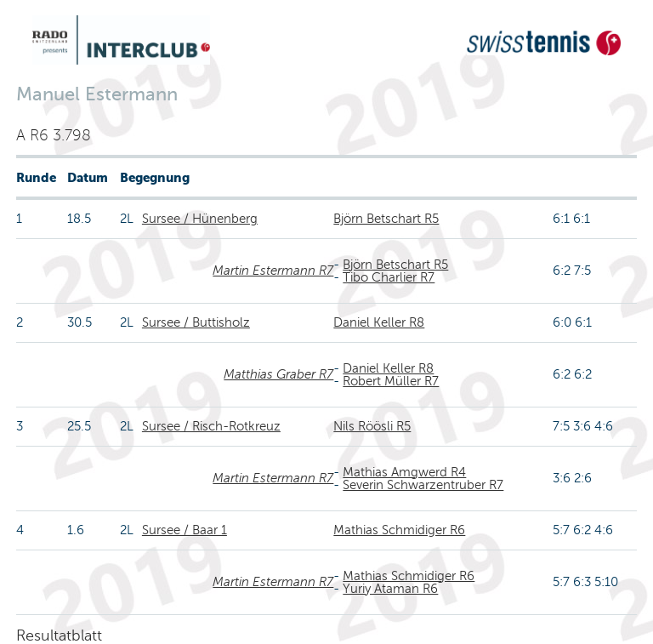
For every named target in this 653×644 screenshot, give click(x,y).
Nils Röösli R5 (372, 426)
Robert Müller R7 (391, 381)
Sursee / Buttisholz (196, 322)
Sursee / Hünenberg (200, 219)
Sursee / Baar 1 (185, 530)
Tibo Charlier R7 (389, 277)
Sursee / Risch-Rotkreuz (211, 426)
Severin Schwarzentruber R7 (423, 485)
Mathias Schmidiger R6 (399, 530)
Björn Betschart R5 (386, 219)
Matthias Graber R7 (278, 374)
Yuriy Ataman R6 (390, 589)
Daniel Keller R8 (379, 322)
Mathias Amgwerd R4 (404, 472)
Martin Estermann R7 (273, 271)
